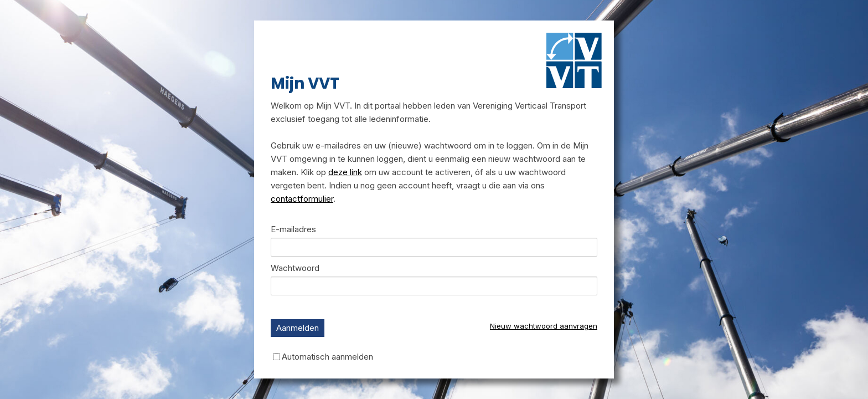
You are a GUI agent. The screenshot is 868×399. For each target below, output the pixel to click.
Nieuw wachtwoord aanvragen (544, 326)
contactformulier (302, 199)
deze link (345, 172)
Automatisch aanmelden (327, 356)
